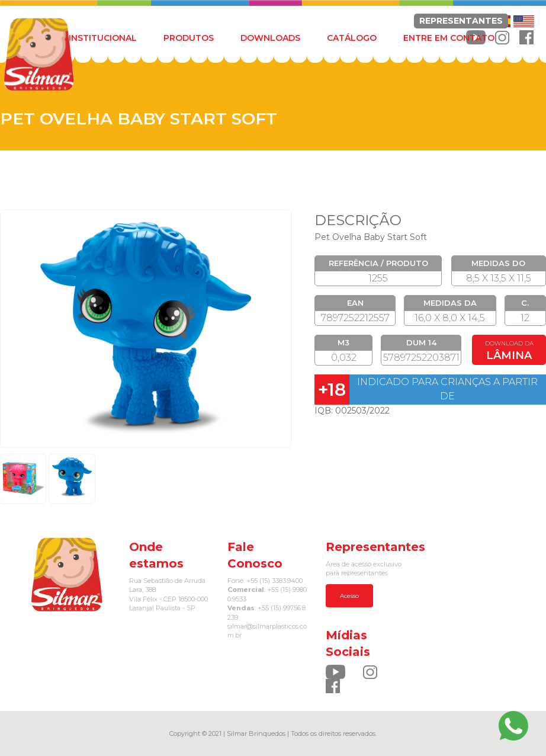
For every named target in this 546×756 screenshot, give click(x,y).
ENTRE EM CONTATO (449, 38)
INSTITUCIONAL (103, 38)
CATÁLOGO (352, 38)
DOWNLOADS (270, 38)
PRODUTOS (189, 38)
